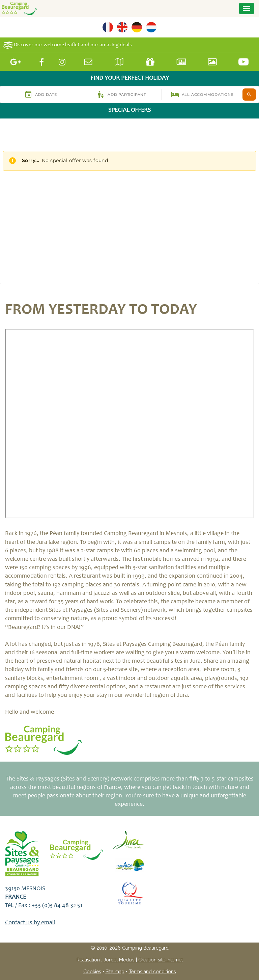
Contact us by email (30, 923)
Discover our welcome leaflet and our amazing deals (68, 45)
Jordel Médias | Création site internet (143, 960)
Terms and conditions (152, 972)
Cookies (92, 972)
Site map (115, 972)
